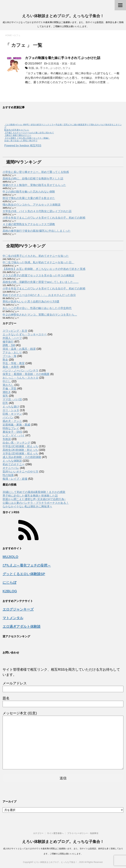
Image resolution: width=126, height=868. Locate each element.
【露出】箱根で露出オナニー (18, 135)
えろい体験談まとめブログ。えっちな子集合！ (63, 16)
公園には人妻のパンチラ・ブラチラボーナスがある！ (36, 503)
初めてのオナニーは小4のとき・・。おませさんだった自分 (39, 295)
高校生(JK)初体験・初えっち (20, 450)
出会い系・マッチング (16, 443)
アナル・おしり (12, 352)
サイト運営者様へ (55, 833)
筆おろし (8, 385)
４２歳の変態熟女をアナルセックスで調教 (29, 224)
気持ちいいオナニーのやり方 (21, 472)
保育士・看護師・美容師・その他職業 (26, 374)
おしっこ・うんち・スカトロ (21, 378)
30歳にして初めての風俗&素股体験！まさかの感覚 (34, 492)
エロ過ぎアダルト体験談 (22, 627)
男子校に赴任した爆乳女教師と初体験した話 (30, 496)
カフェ (67, 68)
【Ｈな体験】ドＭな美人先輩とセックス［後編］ (27, 138)
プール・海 (9, 356)
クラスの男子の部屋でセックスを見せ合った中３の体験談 (38, 275)
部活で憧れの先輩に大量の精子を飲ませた (29, 198)
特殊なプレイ (11, 428)
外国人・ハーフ (12, 338)
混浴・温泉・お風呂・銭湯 (19, 349)
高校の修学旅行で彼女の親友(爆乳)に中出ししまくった (37, 231)
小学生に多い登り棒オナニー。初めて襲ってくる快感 (36, 172)
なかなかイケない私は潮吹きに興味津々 (27, 506)
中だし (7, 381)
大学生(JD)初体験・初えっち (20, 454)
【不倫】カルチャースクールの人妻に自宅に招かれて (29, 133)
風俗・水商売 (11, 367)
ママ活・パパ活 (12, 399)
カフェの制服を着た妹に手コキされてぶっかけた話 (63, 58)
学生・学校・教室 (14, 363)
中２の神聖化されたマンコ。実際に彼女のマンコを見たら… (40, 315)
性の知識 (8, 475)
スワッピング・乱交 (15, 331)
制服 (31, 68)
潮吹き (7, 392)
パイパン (8, 417)
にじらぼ (9, 583)
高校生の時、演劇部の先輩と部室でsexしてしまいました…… (41, 282)
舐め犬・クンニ (12, 421)
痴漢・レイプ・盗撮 (15, 479)
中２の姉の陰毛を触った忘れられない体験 (29, 192)
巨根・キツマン (12, 414)
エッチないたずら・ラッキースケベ (25, 334)
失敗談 (7, 439)
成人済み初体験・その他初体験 (22, 457)
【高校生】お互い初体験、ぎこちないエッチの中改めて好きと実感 (44, 269)
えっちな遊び (11, 407)
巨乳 (5, 403)
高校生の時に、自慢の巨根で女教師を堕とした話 (33, 178)
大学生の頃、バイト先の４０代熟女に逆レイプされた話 (37, 211)
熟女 (5, 360)
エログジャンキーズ (18, 609)
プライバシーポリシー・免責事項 (83, 833)
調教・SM (9, 345)
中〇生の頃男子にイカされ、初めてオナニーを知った (36, 256)
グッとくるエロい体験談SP (24, 574)
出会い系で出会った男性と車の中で (21, 141)
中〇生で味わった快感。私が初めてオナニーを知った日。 (38, 262)
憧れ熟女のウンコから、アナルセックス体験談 (32, 205)
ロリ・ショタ (11, 410)
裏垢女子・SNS (12, 432)
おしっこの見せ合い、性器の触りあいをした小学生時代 (37, 308)
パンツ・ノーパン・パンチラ (21, 370)
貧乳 (5, 396)
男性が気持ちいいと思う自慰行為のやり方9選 (31, 302)
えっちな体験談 (12, 461)
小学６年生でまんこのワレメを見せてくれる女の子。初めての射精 (44, 218)
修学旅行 (8, 342)
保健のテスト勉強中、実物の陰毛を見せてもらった (34, 185)
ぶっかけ (55, 68)
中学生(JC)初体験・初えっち (20, 446)
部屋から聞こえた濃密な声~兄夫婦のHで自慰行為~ (34, 499)
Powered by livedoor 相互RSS (23, 145)
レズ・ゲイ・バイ (14, 435)
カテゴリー (38, 833)
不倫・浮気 (9, 389)
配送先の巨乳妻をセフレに (17, 130)
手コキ (44, 68)
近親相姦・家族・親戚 (62, 64)
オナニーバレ (11, 468)
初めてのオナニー (14, 464)
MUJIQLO (10, 557)
